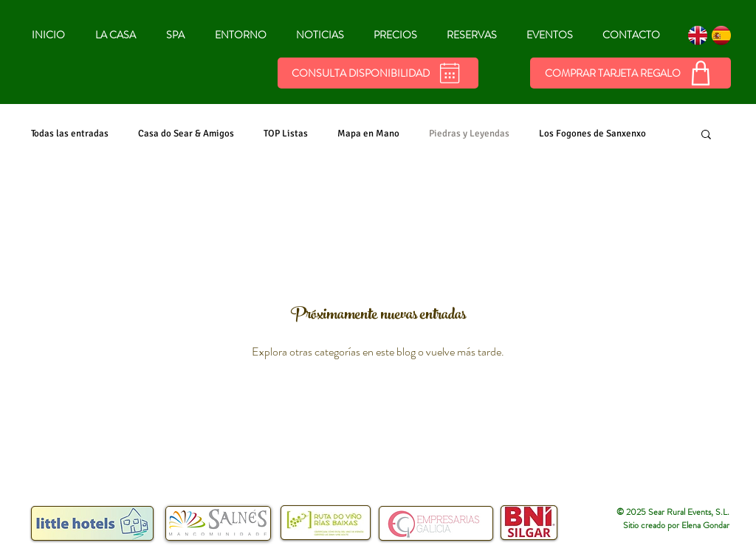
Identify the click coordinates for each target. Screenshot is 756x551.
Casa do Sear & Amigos (186, 134)
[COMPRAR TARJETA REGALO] (630, 73)
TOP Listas (286, 134)
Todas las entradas (70, 134)
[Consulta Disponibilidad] (378, 73)
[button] (706, 135)
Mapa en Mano (368, 134)
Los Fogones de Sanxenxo (592, 134)
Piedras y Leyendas (469, 134)
